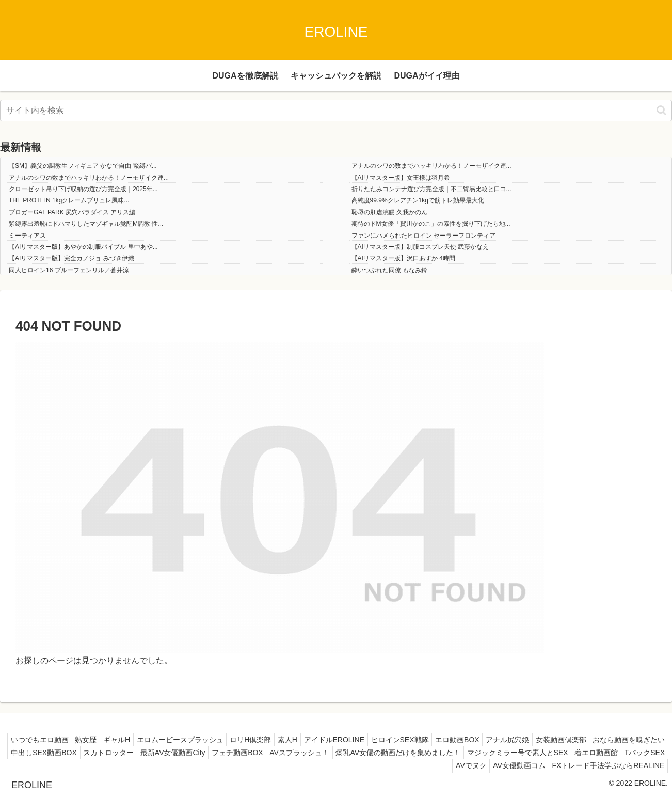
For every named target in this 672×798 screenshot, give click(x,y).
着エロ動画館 (361, 765)
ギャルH (158, 740)
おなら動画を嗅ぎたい (145, 753)
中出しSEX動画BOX (225, 753)
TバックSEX (414, 765)
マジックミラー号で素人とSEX (278, 765)
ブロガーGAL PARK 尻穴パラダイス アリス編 (72, 212)
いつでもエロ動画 (73, 740)
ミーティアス (27, 236)
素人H (342, 740)
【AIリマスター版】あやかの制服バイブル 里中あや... (83, 247)
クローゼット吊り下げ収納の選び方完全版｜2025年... (83, 189)
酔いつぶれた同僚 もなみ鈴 (389, 270)
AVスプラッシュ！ (498, 753)
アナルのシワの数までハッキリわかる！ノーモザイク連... (431, 166)
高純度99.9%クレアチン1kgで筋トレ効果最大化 (418, 200)
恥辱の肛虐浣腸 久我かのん (389, 212)
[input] (336, 111)
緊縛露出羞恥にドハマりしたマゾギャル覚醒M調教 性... (86, 224)
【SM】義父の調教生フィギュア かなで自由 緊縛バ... (83, 166)
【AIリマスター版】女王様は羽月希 (401, 178)
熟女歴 (123, 740)
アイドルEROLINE (393, 740)
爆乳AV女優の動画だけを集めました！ (600, 753)
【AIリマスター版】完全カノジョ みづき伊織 (71, 258)
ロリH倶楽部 (301, 740)
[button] (661, 110)
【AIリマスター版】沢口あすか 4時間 (403, 258)
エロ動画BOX (525, 740)
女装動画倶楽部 (637, 740)
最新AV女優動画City (362, 753)
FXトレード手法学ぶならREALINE (606, 765)
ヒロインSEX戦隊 (463, 740)
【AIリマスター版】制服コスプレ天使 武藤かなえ (420, 247)
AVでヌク (460, 765)
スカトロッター (293, 753)
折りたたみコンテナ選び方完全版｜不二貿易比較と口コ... (431, 189)
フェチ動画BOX (431, 753)
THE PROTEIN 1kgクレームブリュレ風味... (69, 200)
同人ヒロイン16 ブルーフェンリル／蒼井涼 (69, 270)
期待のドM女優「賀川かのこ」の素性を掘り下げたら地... (431, 224)
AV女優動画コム (513, 765)
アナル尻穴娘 (580, 740)
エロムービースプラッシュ (226, 740)
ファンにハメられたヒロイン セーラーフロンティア (423, 236)
